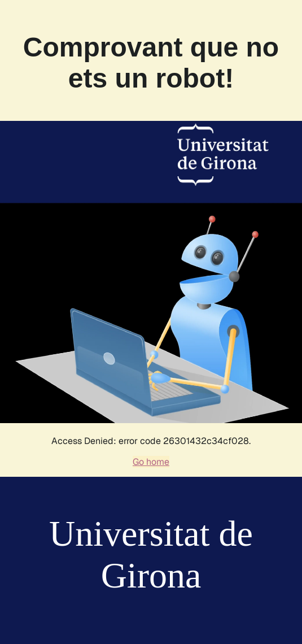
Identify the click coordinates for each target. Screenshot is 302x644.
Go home (151, 462)
